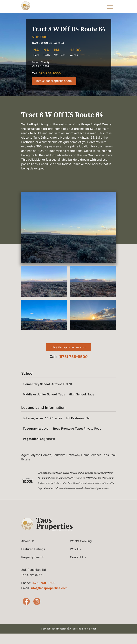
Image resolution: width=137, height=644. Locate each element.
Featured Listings (33, 549)
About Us (28, 541)
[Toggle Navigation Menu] (110, 6)
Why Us (75, 549)
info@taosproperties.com (54, 81)
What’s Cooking (81, 541)
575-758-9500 (50, 73)
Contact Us (78, 557)
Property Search (33, 557)
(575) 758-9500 (73, 357)
